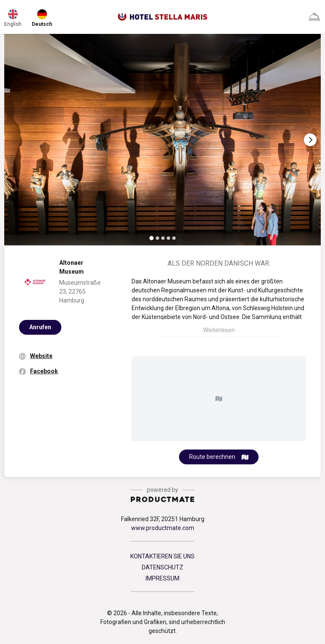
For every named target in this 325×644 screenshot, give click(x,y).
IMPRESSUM (162, 578)
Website (41, 356)
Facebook (44, 371)
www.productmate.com (163, 528)
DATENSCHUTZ (162, 567)
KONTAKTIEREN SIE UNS (162, 556)
